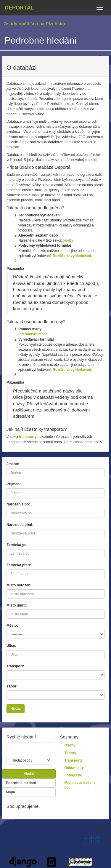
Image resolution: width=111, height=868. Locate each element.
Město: (12, 626)
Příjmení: (14, 484)
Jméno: (13, 464)
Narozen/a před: (20, 525)
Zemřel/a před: (19, 565)
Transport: (15, 666)
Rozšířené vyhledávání (72, 256)
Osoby (70, 745)
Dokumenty (74, 768)
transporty (28, 437)
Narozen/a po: (18, 504)
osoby (68, 240)
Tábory (70, 753)
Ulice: (11, 646)
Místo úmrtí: (17, 605)
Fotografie (73, 775)
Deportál (19, 8)
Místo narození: (20, 585)
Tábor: (12, 686)
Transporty (74, 760)
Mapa (11, 792)
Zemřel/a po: (17, 545)
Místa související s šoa (80, 785)
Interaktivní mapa (33, 334)
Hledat (16, 709)
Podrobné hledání (21, 783)
